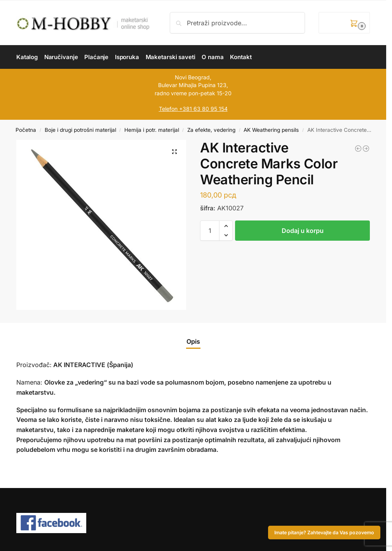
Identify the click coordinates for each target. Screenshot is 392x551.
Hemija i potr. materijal (152, 130)
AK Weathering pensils (271, 130)
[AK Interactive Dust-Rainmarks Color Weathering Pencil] (358, 149)
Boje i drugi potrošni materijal (80, 130)
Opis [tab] (193, 341)
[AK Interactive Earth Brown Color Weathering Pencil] (366, 149)
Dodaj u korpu (303, 231)
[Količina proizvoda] (210, 231)
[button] (344, 23)
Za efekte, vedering (211, 130)
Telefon (168, 109)
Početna (26, 130)
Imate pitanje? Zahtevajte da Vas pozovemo (324, 533)
